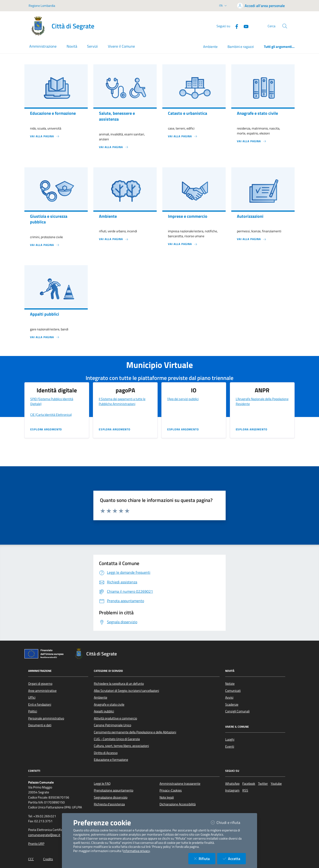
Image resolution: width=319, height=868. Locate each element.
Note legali (167, 797)
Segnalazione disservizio (111, 797)
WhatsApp (232, 784)
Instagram (232, 790)
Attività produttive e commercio (115, 718)
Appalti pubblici (104, 711)
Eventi (230, 746)
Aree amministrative (42, 691)
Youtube (276, 784)
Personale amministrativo (46, 718)
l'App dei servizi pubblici (183, 399)
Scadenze (232, 704)
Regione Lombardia (42, 6)
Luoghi (230, 739)
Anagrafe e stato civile (109, 704)
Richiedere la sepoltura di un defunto (119, 684)
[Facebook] (235, 26)
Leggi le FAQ (102, 784)
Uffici (32, 697)
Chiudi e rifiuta (228, 822)
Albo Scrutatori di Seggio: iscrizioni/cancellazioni (126, 691)
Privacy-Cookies (171, 790)
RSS (245, 790)
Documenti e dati (40, 725)
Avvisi (229, 697)
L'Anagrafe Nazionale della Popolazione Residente (262, 401)
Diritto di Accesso (106, 753)
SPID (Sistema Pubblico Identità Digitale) (52, 401)
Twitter (263, 784)
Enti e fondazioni (40, 704)
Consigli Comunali (237, 711)
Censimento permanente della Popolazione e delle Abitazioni (135, 732)
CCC (31, 859)
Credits (48, 859)
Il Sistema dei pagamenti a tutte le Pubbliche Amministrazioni (122, 401)
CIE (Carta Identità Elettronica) (51, 415)
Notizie (230, 684)
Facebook (249, 784)
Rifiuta (205, 858)
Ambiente (210, 47)
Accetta (234, 858)
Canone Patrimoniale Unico (112, 725)
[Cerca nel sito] (285, 26)
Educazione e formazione (111, 760)
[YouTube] (244, 26)
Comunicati (233, 691)
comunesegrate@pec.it (44, 835)
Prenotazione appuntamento (114, 790)
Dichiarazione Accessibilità (178, 804)
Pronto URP (36, 844)
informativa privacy (137, 851)
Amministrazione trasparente (180, 784)
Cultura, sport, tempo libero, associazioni (121, 746)
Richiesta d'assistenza (109, 804)
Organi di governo (40, 684)
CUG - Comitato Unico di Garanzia (117, 739)
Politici (33, 711)
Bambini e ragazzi (241, 47)
